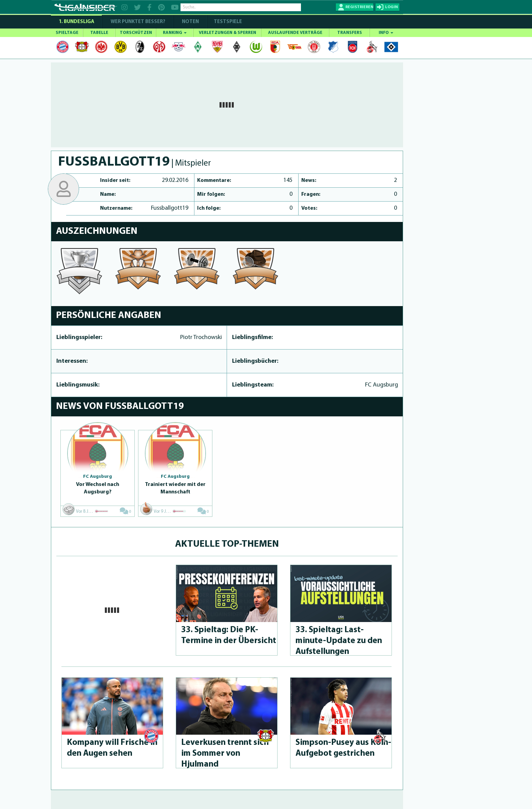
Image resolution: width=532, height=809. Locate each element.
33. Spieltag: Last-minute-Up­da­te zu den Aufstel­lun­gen (339, 641)
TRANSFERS (350, 33)
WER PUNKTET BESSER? (138, 22)
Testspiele (227, 22)
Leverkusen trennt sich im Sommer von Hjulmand (225, 754)
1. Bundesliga (77, 22)
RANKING (175, 33)
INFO (386, 33)
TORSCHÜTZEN (136, 33)
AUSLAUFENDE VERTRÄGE (295, 33)
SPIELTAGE (67, 33)
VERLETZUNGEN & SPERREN (227, 33)
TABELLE (99, 33)
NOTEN (190, 22)
